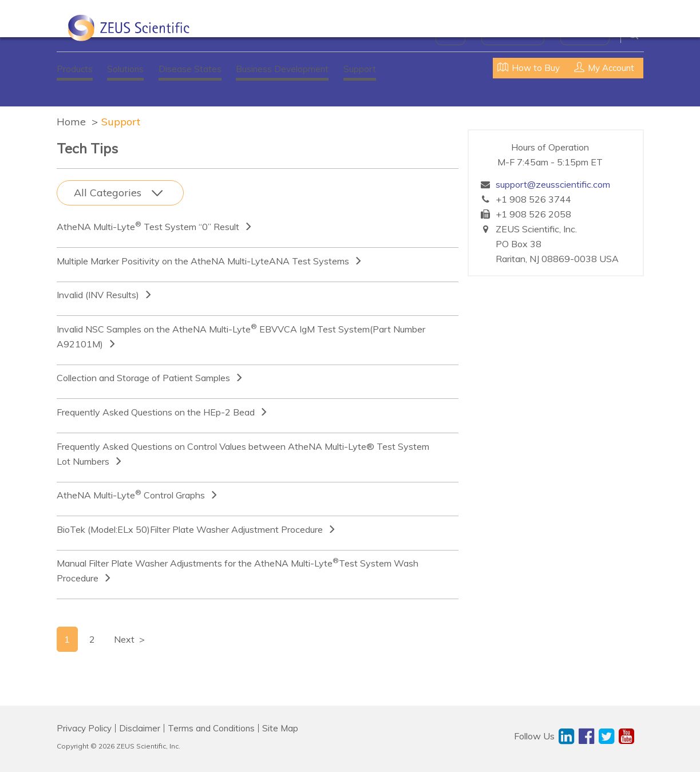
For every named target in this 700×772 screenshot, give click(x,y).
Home (71, 122)
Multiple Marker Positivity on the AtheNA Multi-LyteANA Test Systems (203, 261)
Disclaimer (140, 728)
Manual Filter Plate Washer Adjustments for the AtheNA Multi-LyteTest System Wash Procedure (238, 570)
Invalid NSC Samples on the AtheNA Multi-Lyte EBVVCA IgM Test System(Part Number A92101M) (241, 336)
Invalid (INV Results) (98, 295)
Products (75, 69)
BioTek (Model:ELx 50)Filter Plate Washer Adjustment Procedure (190, 529)
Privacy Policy (84, 728)
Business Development (282, 69)
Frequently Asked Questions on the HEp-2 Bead (156, 412)
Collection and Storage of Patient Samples (143, 378)
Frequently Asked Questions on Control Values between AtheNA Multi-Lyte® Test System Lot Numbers (243, 454)
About (450, 34)
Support (360, 69)
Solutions (125, 69)
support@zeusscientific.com (553, 184)
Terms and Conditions (211, 728)
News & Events (513, 34)
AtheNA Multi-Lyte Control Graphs (131, 494)
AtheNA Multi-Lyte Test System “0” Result (148, 226)
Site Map (280, 728)
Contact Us (585, 34)
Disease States (190, 69)
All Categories (108, 193)
